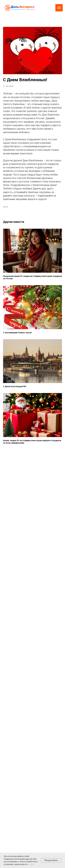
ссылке (31, 864)
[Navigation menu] (59, 8)
